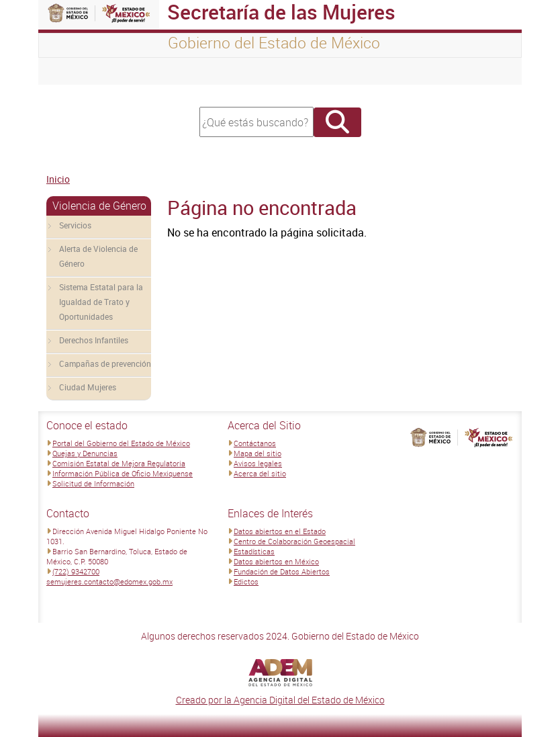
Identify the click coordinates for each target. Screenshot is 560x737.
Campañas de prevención (105, 363)
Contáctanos (255, 443)
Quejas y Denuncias (85, 453)
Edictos (246, 581)
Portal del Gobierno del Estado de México (121, 443)
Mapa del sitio (258, 453)
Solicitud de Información (93, 483)
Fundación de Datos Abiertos (282, 571)
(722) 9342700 (76, 571)
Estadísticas (254, 551)
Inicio (58, 179)
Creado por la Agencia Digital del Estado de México (280, 700)
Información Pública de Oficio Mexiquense (123, 473)
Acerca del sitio (260, 473)
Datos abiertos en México (276, 561)
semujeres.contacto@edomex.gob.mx (109, 581)
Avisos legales (258, 463)
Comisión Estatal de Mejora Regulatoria (119, 463)
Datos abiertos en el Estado (280, 531)
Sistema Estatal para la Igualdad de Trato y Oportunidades (101, 302)
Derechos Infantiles (94, 340)
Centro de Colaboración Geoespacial (294, 541)
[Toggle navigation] (65, 71)
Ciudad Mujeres (88, 387)
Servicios (75, 225)
